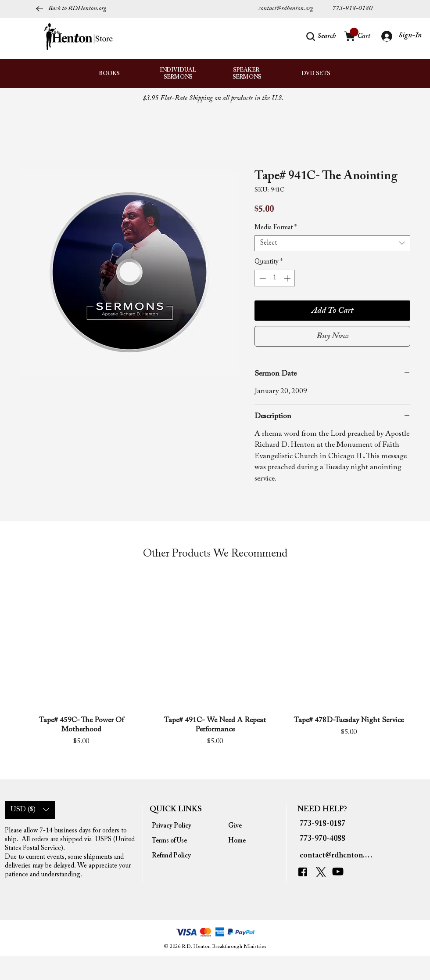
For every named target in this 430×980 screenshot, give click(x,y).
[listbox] (30, 810)
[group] (215, 670)
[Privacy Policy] (172, 826)
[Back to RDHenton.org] (71, 9)
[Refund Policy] (172, 856)
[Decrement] (262, 278)
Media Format (276, 228)
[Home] (248, 841)
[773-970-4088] (325, 839)
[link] (354, 32)
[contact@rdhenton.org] (292, 9)
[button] (321, 36)
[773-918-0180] (353, 9)
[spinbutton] (275, 278)
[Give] (248, 826)
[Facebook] (305, 872)
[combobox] (332, 243)
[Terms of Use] (172, 841)
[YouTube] (340, 872)
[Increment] (288, 278)
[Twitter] (322, 872)
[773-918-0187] (325, 824)
